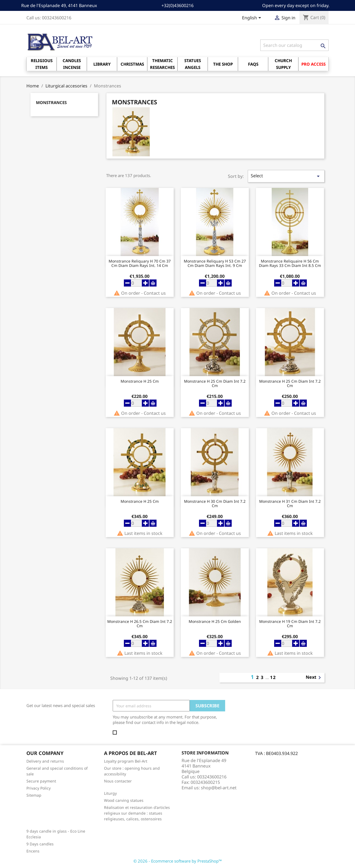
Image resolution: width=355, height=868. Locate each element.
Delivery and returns (45, 761)
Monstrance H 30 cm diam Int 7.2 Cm (215, 504)
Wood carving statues (124, 800)
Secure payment (41, 781)
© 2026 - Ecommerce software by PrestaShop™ (178, 861)
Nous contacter (118, 781)
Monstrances (51, 102)
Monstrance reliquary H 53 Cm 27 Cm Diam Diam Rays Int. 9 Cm (215, 263)
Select (286, 176)
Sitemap (34, 795)
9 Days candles (40, 844)
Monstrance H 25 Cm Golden (215, 622)
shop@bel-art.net (219, 788)
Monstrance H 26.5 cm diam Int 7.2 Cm (140, 624)
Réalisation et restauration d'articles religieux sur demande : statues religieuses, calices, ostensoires (137, 813)
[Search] (294, 45)
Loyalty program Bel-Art (126, 761)
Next (314, 678)
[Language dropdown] (253, 18)
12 (273, 677)
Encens (33, 851)
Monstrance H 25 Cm (140, 381)
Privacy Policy (39, 788)
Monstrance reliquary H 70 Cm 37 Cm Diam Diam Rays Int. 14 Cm (140, 263)
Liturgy (110, 793)
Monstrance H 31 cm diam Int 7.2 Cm (290, 504)
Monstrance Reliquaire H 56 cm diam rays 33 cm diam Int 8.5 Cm (290, 263)
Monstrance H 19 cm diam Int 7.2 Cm (290, 624)
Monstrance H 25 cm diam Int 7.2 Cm (215, 383)
